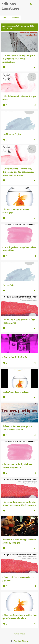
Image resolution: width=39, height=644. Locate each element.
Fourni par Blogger (20, 641)
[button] (35, 68)
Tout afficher (7, 29)
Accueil (4, 18)
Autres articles (20, 634)
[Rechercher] (31, 4)
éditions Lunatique (10, 6)
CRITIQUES (15, 18)
